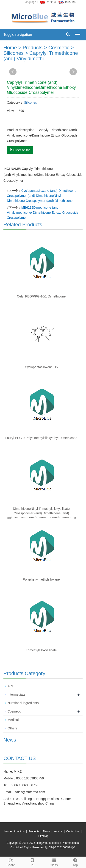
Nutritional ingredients (23, 703)
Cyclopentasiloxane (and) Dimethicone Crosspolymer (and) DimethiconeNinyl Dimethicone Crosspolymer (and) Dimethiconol (42, 196)
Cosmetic (59, 48)
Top (75, 862)
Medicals (14, 720)
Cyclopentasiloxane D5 (41, 367)
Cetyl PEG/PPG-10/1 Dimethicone (41, 296)
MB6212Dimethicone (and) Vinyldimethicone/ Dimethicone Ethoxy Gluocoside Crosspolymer (43, 213)
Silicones (14, 53)
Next (73, 72)
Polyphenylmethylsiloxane (41, 579)
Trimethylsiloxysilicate (41, 650)
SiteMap (43, 836)
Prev (13, 72)
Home (10, 48)
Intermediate (17, 694)
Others (12, 728)
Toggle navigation (18, 35)
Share (11, 862)
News (47, 831)
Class (54, 862)
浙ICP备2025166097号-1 (60, 847)
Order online (20, 150)
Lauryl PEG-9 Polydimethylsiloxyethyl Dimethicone (41, 438)
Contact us (73, 831)
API (10, 686)
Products (33, 48)
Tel (32, 862)
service (58, 831)
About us (19, 831)
